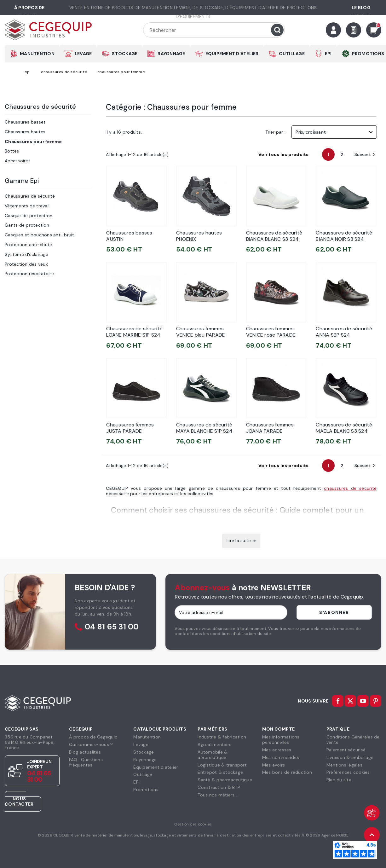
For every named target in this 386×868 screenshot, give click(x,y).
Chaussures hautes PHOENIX (199, 236)
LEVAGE (83, 54)
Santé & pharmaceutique (225, 780)
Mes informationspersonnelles (281, 740)
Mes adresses (277, 750)
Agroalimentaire (215, 744)
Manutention (147, 737)
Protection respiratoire (29, 274)
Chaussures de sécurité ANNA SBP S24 (344, 332)
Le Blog (361, 8)
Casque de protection (29, 216)
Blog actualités (85, 752)
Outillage (143, 774)
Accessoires (18, 161)
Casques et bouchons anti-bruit (40, 235)
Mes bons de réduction (287, 772)
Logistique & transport (222, 765)
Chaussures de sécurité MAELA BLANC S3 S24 (344, 428)
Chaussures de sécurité (40, 107)
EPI (328, 54)
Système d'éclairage (26, 254)
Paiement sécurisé (346, 750)
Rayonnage (145, 760)
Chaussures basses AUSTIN (129, 236)
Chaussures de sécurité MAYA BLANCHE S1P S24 (204, 428)
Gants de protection (27, 225)
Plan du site (339, 780)
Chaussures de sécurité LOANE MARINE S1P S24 (134, 332)
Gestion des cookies (193, 824)
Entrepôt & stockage (220, 772)
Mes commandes (281, 757)
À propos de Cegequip (93, 737)
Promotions (146, 790)
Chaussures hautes (25, 132)
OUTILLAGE (292, 54)
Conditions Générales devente (353, 740)
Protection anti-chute (28, 245)
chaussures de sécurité (350, 488)
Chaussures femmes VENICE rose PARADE (271, 332)
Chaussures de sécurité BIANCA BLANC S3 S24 (274, 236)
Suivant (366, 154)
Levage (141, 744)
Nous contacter (19, 801)
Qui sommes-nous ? (91, 744)
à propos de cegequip (29, 12)
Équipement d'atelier (156, 767)
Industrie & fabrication (222, 737)
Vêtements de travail (27, 206)
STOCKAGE (125, 54)
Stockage (144, 752)
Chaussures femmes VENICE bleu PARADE (201, 332)
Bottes (12, 151)
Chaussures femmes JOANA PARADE (270, 428)
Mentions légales (344, 765)
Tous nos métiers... (218, 795)
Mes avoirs (274, 765)
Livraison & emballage (350, 757)
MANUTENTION (37, 54)
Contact (359, 16)
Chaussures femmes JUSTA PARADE (130, 428)
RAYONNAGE (171, 54)
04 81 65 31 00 (112, 627)
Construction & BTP (219, 787)
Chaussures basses (25, 122)
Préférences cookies (348, 772)
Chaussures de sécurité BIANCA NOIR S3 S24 (344, 236)
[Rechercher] (214, 30)
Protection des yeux (26, 264)
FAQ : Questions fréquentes (86, 762)
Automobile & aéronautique (213, 755)
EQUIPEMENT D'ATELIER (232, 54)
